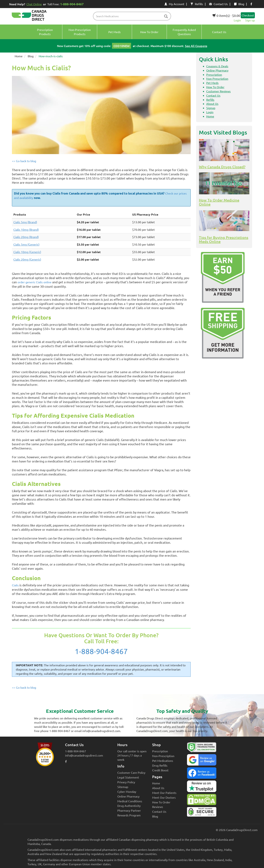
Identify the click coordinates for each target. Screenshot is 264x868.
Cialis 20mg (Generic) (27, 259)
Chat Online (34, 4)
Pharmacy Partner (129, 810)
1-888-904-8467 (101, 651)
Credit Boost (160, 770)
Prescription (214, 74)
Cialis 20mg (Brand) (26, 237)
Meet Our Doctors (164, 797)
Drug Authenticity (129, 806)
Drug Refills (160, 765)
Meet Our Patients (164, 793)
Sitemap (123, 787)
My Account (174, 4)
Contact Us (218, 4)
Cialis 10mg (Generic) (27, 252)
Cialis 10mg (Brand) (26, 229)
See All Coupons (196, 46)
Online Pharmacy (217, 70)
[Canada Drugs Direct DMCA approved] (202, 800)
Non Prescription (217, 79)
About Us (212, 104)
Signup (211, 108)
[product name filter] (133, 16)
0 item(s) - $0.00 (226, 15)
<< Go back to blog (24, 161)
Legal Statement (128, 777)
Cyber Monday (127, 792)
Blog (239, 4)
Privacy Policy (126, 782)
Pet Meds (212, 83)
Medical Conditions (130, 801)
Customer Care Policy (131, 772)
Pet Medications (163, 761)
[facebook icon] (251, 4)
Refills (197, 4)
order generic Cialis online (35, 282)
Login (237, 20)
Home (19, 56)
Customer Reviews (218, 91)
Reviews (158, 807)
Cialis (15, 585)
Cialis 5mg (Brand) (25, 222)
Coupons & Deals (217, 66)
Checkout (248, 15)
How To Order (215, 87)
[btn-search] (166, 17)
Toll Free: (66, 4)
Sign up (250, 20)
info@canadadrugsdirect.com (84, 755)
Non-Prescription (163, 756)
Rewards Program (129, 815)
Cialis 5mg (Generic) (26, 244)
